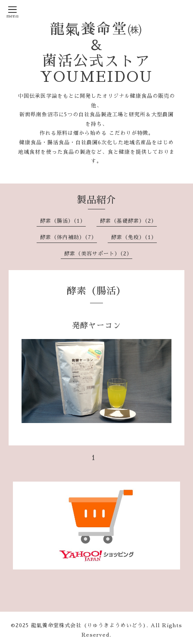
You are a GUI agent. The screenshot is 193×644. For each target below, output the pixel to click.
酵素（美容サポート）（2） (98, 254)
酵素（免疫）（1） (134, 237)
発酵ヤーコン (96, 326)
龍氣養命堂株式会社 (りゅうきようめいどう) (89, 625)
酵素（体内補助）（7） (68, 237)
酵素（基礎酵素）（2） (128, 221)
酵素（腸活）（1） (63, 221)
